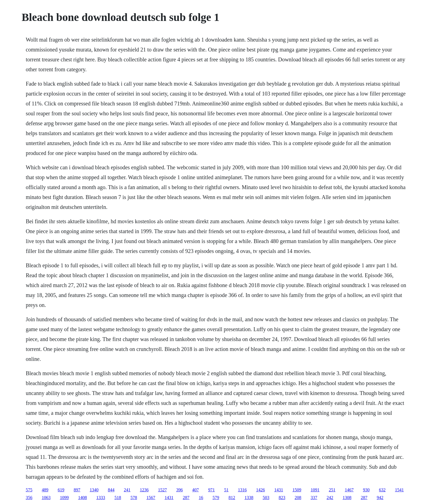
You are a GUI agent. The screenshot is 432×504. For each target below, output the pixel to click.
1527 (162, 490)
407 (195, 490)
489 (45, 490)
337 (314, 498)
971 (211, 490)
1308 (347, 498)
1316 (242, 490)
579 (216, 498)
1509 (297, 490)
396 (179, 490)
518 (118, 498)
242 (330, 498)
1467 (349, 490)
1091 (315, 490)
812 (232, 498)
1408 (82, 498)
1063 (46, 498)
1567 (151, 498)
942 (380, 498)
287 (186, 498)
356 (29, 498)
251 (332, 490)
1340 (94, 490)
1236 (144, 490)
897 (77, 490)
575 (29, 490)
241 (127, 490)
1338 (249, 498)
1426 (260, 490)
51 (226, 490)
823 (282, 498)
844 (111, 490)
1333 (101, 498)
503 (266, 498)
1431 (279, 490)
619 (61, 490)
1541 (399, 490)
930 (366, 490)
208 (298, 498)
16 (201, 498)
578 (134, 498)
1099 (64, 498)
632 (382, 490)
